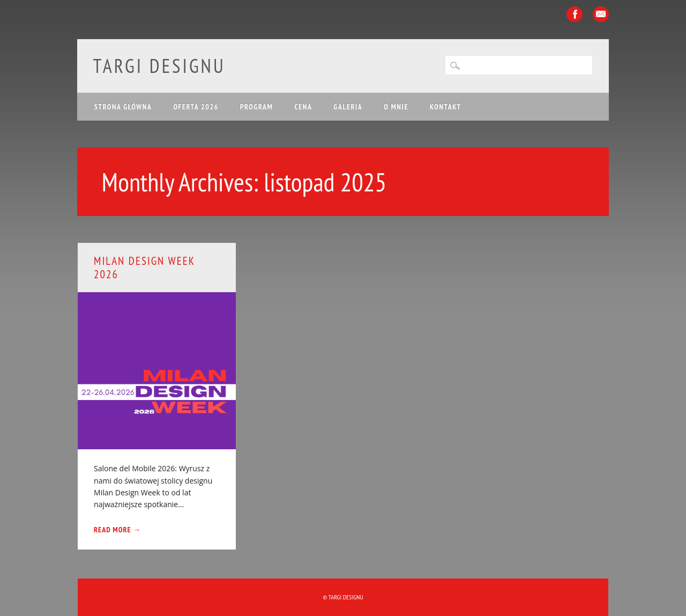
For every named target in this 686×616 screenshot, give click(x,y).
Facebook (575, 14)
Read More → (117, 530)
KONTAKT (446, 107)
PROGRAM (257, 107)
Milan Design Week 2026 (144, 268)
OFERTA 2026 (196, 107)
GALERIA (348, 107)
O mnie (396, 107)
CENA (303, 107)
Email (601, 14)
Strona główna (123, 107)
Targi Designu (159, 66)
